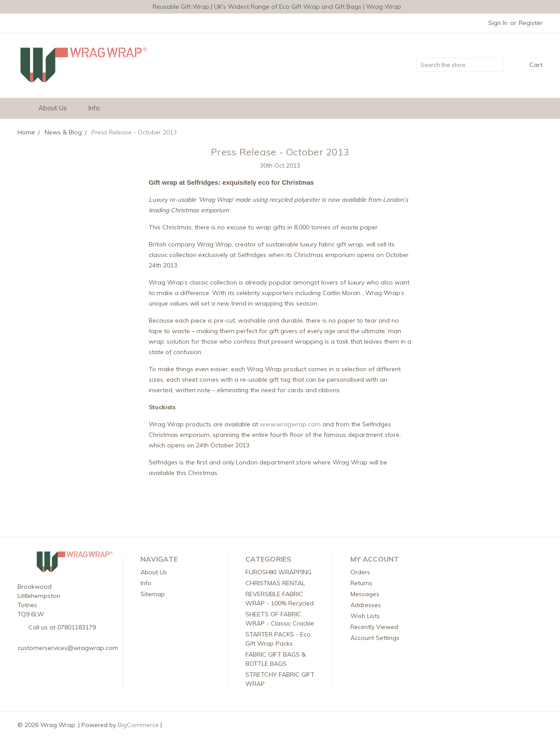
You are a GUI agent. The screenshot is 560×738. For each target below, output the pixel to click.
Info (98, 108)
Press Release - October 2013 (280, 152)
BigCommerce (138, 725)
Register (531, 23)
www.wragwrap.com (290, 424)
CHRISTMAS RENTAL (275, 583)
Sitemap (153, 594)
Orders (360, 572)
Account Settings (375, 638)
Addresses (366, 605)
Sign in (498, 23)
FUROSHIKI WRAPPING (278, 572)
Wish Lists (365, 616)
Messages (365, 594)
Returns (361, 583)
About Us (57, 108)
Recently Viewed (374, 627)
